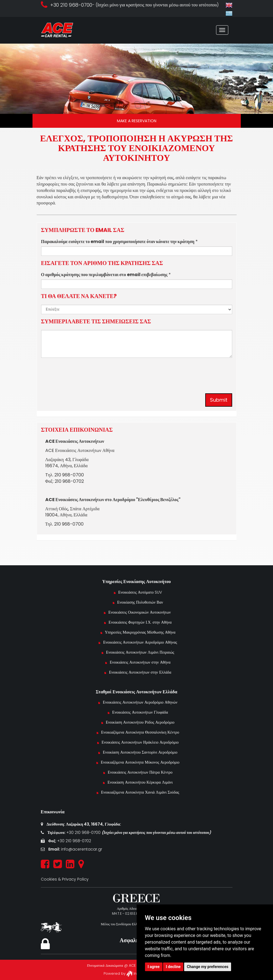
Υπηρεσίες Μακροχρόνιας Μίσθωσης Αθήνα (140, 632)
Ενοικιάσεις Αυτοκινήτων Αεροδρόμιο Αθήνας (140, 642)
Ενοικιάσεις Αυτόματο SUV (140, 592)
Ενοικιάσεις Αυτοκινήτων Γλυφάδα (140, 712)
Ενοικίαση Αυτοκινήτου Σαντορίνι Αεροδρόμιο (140, 752)
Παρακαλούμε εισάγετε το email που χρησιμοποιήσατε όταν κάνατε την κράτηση (118, 242)
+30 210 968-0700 (84, 832)
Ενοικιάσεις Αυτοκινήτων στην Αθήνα (140, 662)
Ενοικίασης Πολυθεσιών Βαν (140, 602)
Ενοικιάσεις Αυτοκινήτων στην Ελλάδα (140, 672)
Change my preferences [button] (208, 967)
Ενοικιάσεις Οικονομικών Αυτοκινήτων (140, 612)
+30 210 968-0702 (74, 841)
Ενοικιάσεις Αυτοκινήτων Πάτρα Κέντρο (140, 772)
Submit (219, 400)
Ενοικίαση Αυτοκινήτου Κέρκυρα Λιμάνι (140, 782)
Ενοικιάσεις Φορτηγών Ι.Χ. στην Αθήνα (140, 622)
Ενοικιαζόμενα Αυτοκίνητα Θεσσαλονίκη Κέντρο (140, 732)
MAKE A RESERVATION (137, 121)
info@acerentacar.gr (82, 849)
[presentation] (83, 373)
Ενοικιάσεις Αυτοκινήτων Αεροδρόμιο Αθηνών (140, 702)
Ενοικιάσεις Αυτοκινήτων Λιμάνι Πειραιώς (140, 652)
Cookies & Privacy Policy (65, 879)
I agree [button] (154, 967)
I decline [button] (173, 967)
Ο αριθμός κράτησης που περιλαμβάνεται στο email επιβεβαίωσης (104, 275)
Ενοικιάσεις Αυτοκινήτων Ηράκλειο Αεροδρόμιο (140, 742)
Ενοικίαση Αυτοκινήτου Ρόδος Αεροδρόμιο (140, 722)
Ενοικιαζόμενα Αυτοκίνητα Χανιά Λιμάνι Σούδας (140, 792)
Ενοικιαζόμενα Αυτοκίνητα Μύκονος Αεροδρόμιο (140, 762)
